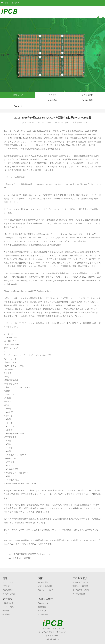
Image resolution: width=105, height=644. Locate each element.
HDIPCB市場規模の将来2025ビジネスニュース (31, 550)
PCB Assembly (43, 599)
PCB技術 (52, 95)
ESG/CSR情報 (8, 603)
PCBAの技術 (52, 101)
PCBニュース (18, 95)
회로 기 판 (42, 607)
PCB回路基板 (43, 610)
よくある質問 (87, 95)
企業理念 (6, 607)
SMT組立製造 (43, 578)
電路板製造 (42, 603)
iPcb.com (8, 536)
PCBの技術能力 (79, 590)
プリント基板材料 (45, 582)
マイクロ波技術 (9, 590)
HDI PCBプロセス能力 (81, 578)
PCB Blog (88, 101)
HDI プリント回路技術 (22, 554)
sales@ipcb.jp (52, 635)
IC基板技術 (17, 101)
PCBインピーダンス (46, 586)
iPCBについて (8, 599)
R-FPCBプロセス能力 (81, 586)
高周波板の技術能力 (80, 582)
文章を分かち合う (80, 118)
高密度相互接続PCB (12, 152)
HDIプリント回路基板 (68, 127)
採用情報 (6, 610)
